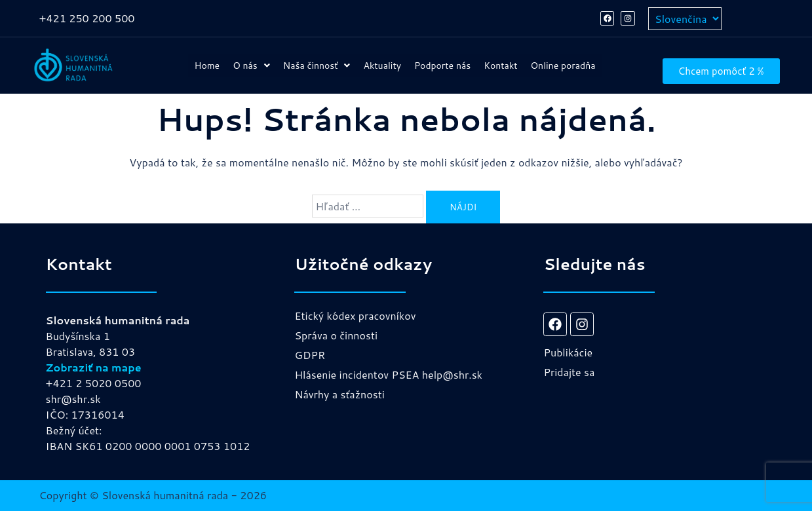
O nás (256, 60)
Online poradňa (395, 71)
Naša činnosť (339, 60)
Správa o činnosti (336, 335)
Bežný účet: (74, 430)
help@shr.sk (452, 374)
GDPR (310, 355)
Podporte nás (507, 60)
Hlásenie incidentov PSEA (357, 374)
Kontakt (586, 60)
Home (198, 60)
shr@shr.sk (73, 399)
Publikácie (568, 352)
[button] (256, 60)
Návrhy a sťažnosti (339, 394)
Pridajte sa (569, 372)
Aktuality (426, 60)
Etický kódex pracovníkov (355, 315)
